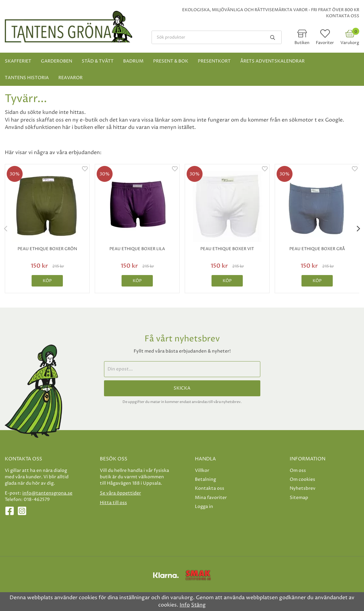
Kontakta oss (343, 16)
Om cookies (302, 479)
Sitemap (299, 498)
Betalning (205, 479)
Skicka (182, 388)
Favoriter (325, 43)
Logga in (204, 507)
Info (185, 605)
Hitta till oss (113, 503)
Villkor (202, 470)
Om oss (298, 470)
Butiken (302, 43)
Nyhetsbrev (303, 488)
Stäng (198, 605)
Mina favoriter (211, 498)
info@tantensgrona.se (47, 493)
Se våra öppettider (120, 493)
